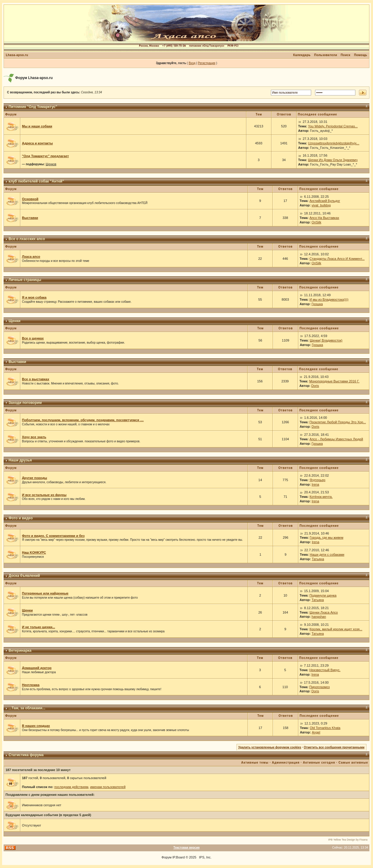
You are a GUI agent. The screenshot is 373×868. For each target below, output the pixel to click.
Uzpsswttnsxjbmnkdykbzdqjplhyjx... (334, 143)
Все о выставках (35, 379)
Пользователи (326, 55)
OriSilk (316, 222)
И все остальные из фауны (44, 495)
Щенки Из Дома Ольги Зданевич (333, 160)
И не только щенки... (38, 627)
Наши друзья (20, 460)
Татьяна (318, 559)
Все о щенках (33, 338)
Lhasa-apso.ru (17, 55)
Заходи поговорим (25, 403)
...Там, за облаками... (27, 708)
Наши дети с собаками (327, 555)
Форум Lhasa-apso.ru (34, 78)
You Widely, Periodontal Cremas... (333, 126)
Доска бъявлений (24, 576)
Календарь (302, 55)
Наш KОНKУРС (34, 552)
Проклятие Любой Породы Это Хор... (338, 422)
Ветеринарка (20, 651)
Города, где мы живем (327, 538)
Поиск (346, 55)
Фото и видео (21, 518)
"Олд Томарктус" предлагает (45, 156)
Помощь (360, 55)
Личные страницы (25, 280)
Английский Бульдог (325, 201)
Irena (315, 484)
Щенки (15, 321)
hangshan (319, 617)
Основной (30, 199)
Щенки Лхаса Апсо (324, 612)
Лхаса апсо (31, 257)
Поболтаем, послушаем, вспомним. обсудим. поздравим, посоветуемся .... (83, 420)
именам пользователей (108, 787)
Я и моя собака (34, 297)
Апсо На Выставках (324, 218)
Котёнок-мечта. (321, 497)
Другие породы (34, 478)
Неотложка (31, 685)
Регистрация (206, 63)
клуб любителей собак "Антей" (36, 181)
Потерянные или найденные (45, 593)
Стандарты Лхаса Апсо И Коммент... (337, 259)
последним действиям (71, 787)
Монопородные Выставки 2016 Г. (334, 381)
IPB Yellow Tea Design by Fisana (348, 840)
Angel (316, 732)
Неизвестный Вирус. (325, 670)
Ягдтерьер (317, 480)
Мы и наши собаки (37, 126)
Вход (192, 63)
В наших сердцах (36, 726)
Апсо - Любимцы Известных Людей (336, 439)
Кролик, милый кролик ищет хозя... (336, 629)
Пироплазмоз (320, 687)
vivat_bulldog (321, 205)
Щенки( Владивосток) (326, 340)
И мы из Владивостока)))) (329, 299)
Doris (315, 386)
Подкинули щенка (323, 595)
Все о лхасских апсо (27, 239)
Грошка (317, 304)
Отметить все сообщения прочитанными (334, 747)
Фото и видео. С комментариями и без (53, 536)
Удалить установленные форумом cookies (270, 747)
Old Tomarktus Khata (325, 728)
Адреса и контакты (37, 143)
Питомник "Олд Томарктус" (33, 107)
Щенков (51, 164)
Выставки (30, 218)
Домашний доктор (37, 668)
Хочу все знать (34, 437)
